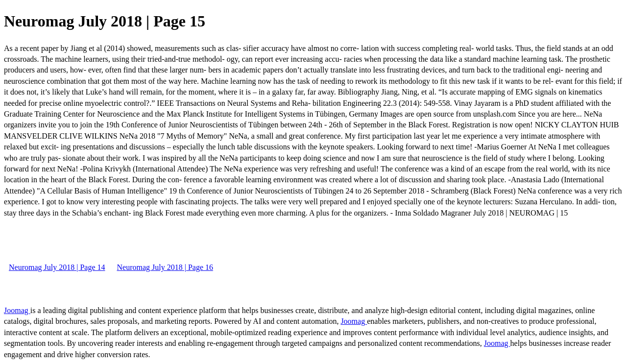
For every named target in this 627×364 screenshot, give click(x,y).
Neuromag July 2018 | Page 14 (57, 267)
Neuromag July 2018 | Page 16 (165, 267)
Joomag (17, 310)
